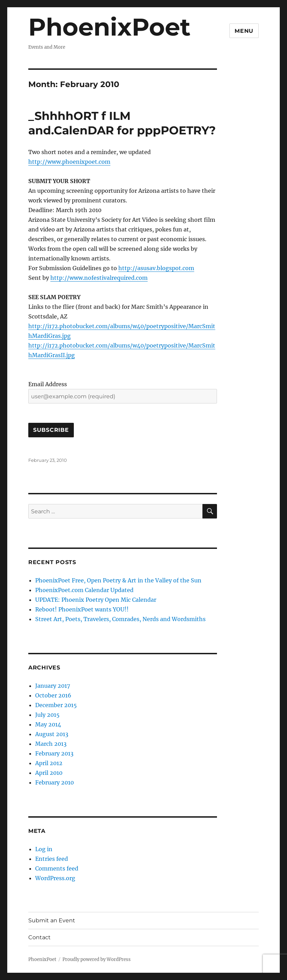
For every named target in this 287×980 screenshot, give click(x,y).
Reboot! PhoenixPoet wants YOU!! (82, 609)
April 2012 (49, 763)
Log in (44, 849)
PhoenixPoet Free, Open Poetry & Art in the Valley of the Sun (118, 580)
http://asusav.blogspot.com (156, 268)
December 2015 (56, 705)
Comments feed (57, 868)
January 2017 (53, 686)
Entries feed (52, 859)
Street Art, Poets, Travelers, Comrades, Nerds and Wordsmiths (120, 619)
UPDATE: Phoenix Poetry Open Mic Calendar (96, 600)
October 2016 (53, 695)
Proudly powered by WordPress (97, 959)
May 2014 (48, 724)
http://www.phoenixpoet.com (69, 162)
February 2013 (54, 753)
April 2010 (49, 773)
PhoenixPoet (109, 27)
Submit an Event (52, 920)
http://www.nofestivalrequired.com (99, 278)
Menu (244, 31)
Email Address (48, 384)
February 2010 (55, 782)
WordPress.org (55, 878)
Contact (39, 937)
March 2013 (51, 744)
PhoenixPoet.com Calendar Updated (84, 590)
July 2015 (47, 715)
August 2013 (52, 734)
